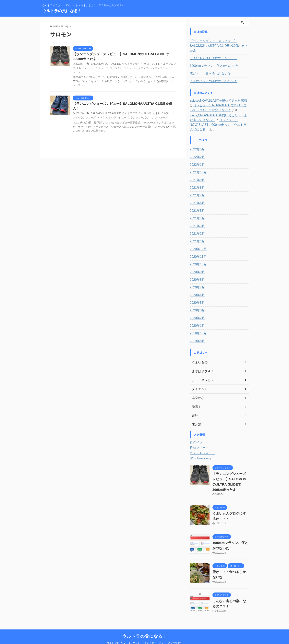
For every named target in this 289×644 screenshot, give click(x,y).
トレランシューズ (90, 69)
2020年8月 (196, 270)
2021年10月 (197, 163)
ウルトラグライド (129, 65)
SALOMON (97, 65)
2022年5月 (196, 140)
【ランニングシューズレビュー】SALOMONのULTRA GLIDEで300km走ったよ (219, 43)
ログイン (195, 433)
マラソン (106, 69)
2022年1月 (196, 155)
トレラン (93, 110)
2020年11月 (197, 247)
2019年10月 (197, 324)
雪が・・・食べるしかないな (208, 69)
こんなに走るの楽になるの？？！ (211, 76)
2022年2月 (196, 148)
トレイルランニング (162, 65)
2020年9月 (196, 263)
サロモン (145, 65)
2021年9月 (196, 171)
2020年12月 (197, 240)
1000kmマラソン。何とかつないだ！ (213, 61)
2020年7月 (196, 278)
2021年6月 (196, 194)
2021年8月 (196, 178)
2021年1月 (196, 232)
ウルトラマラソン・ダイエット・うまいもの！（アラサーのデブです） (145, 634)
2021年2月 (196, 224)
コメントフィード (201, 444)
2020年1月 (196, 316)
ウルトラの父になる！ (62, 11)
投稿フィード (198, 438)
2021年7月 (196, 186)
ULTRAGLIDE (111, 65)
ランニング (131, 69)
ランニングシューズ (149, 69)
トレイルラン (158, 106)
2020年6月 (196, 286)
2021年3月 (196, 217)
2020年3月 (196, 301)
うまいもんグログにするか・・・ (211, 53)
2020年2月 (196, 309)
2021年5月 (196, 201)
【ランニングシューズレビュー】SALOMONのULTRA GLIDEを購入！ (123, 101)
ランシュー (118, 69)
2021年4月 (196, 209)
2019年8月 (196, 332)
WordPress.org (199, 449)
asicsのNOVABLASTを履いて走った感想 (215, 96)
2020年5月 (196, 293)
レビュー (166, 69)
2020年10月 (197, 255)
